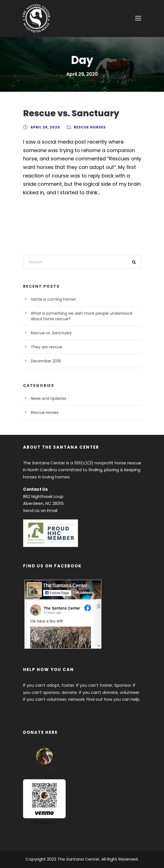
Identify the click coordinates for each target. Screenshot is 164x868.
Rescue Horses (90, 127)
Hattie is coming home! (53, 299)
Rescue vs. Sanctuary (71, 113)
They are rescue (46, 347)
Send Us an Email (40, 510)
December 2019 (46, 361)
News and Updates (48, 398)
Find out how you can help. (113, 699)
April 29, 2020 (45, 127)
